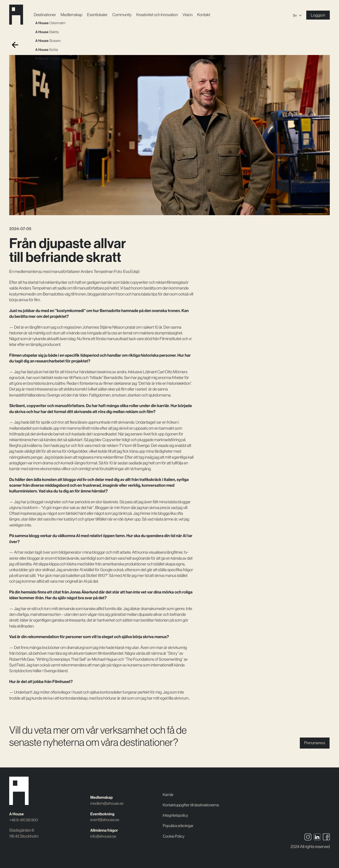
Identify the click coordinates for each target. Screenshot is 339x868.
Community (124, 15)
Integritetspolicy (176, 815)
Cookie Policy (174, 836)
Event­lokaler (99, 15)
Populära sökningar (179, 826)
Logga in (318, 15)
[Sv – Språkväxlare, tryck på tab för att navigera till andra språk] (297, 15)
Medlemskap (73, 15)
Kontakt (206, 15)
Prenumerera (314, 743)
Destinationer (46, 15)
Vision (190, 15)
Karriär (168, 789)
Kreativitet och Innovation (159, 15)
